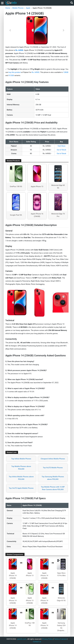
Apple (28, 8)
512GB (11, 75)
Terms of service (60, 639)
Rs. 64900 (36, 72)
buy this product (15, 72)
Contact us (37, 642)
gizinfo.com (22, 639)
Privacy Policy (48, 639)
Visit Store (61, 146)
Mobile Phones (18, 8)
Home (8, 8)
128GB (66, 72)
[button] (10, 30)
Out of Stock (61, 150)
